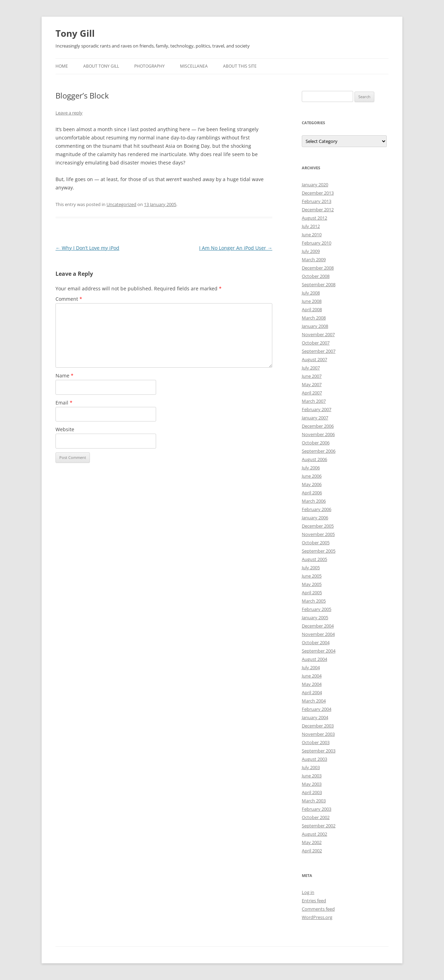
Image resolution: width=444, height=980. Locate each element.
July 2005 (311, 568)
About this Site (240, 66)
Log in (308, 892)
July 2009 (311, 251)
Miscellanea (194, 66)
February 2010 (317, 243)
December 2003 (318, 726)
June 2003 (312, 776)
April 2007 (312, 393)
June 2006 (312, 476)
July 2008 (311, 293)
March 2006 (314, 501)
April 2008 (312, 309)
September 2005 (319, 551)
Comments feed (318, 909)
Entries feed (314, 901)
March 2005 (314, 601)
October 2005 (316, 543)
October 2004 (316, 642)
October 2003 (316, 742)
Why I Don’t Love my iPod (87, 248)
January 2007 (315, 418)
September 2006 (319, 451)
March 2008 (314, 318)
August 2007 (314, 359)
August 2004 (314, 659)
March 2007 (314, 401)
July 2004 (311, 667)
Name (65, 376)
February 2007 (317, 409)
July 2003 (311, 767)
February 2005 (317, 609)
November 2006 (318, 434)
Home (62, 66)
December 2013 (318, 193)
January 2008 (315, 326)
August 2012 (314, 218)
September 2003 (319, 751)
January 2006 (315, 518)
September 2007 (319, 351)
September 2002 (319, 826)
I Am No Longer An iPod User (236, 248)
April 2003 (312, 792)
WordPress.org (317, 917)
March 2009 (314, 259)
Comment (69, 299)
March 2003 (314, 801)
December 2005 (318, 526)
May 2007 (312, 384)
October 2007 (316, 343)
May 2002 (312, 842)
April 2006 (312, 493)
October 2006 (316, 443)
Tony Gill (75, 33)
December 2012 (318, 210)
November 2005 (318, 534)
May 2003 (312, 784)
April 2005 (312, 593)
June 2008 (312, 301)
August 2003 (314, 759)
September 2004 (319, 651)
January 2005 (315, 617)
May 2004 (312, 684)
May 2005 (312, 584)
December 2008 (318, 268)
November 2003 (318, 734)
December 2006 (318, 426)
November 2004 (318, 634)
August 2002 (314, 834)
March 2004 (314, 701)
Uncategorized (121, 204)
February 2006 (317, 509)
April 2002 (312, 851)
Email (64, 403)
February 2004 (317, 709)
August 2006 (314, 459)
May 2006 (312, 484)
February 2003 (317, 809)
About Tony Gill (101, 66)
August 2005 (314, 559)
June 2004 (312, 676)
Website (65, 429)
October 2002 (316, 817)
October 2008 (316, 276)
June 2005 (312, 576)
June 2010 (312, 235)
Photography (150, 66)
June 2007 (312, 376)
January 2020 (315, 185)
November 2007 (318, 334)
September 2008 (319, 284)
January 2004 (315, 717)
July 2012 (311, 226)
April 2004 (312, 692)
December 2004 (318, 626)
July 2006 (311, 468)
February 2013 (317, 201)
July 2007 (311, 368)
